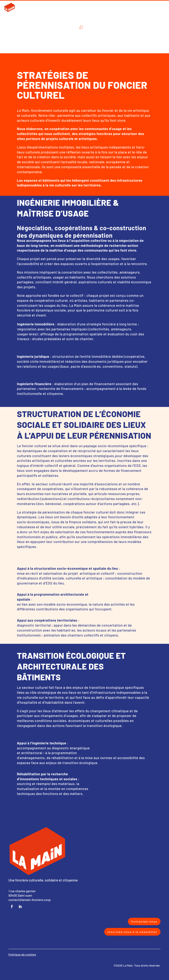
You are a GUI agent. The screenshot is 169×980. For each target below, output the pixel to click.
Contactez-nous (144, 921)
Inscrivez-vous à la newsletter (132, 932)
